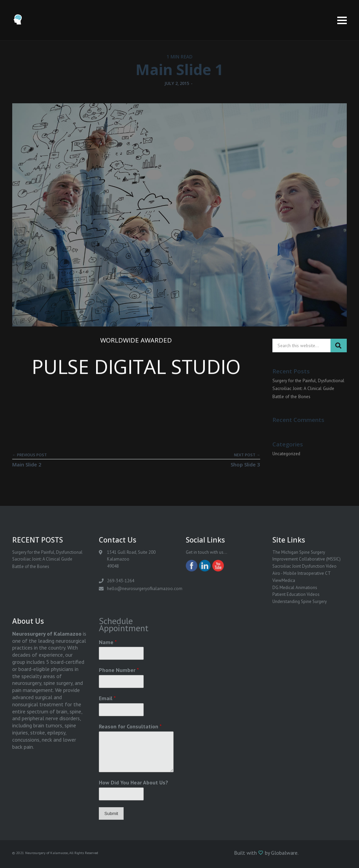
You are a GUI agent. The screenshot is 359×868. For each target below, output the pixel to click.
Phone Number (119, 670)
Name (108, 642)
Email (107, 698)
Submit (111, 813)
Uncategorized (286, 454)
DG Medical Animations (295, 588)
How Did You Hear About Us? (133, 782)
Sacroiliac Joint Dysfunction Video (304, 566)
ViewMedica (284, 580)
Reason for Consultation (130, 726)
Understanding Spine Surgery (300, 601)
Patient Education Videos (296, 594)
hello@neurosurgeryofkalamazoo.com (145, 589)
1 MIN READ (179, 57)
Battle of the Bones (291, 396)
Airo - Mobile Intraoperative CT (302, 573)
